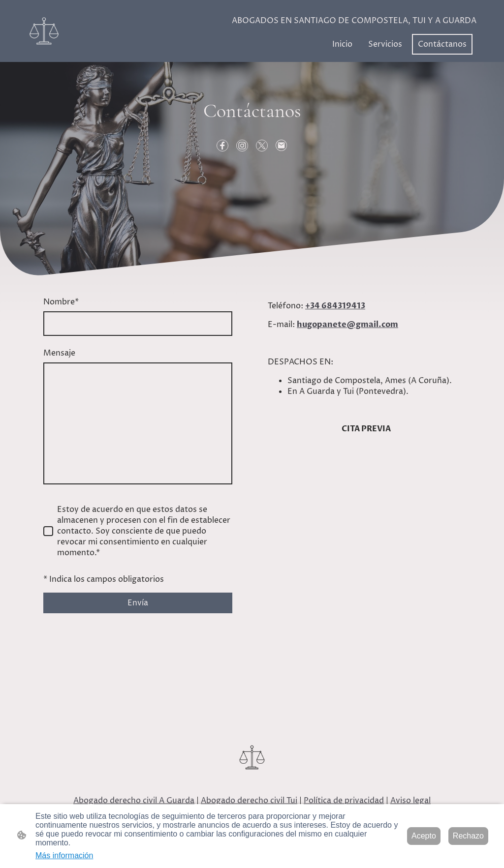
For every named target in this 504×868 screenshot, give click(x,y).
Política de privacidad (344, 801)
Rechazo (468, 836)
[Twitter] (262, 146)
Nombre (61, 302)
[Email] (282, 146)
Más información (64, 855)
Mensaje (59, 353)
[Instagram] (242, 146)
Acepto (424, 836)
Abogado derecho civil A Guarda (134, 801)
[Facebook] (222, 146)
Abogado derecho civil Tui (249, 801)
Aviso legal (410, 801)
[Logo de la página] (44, 31)
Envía (138, 603)
